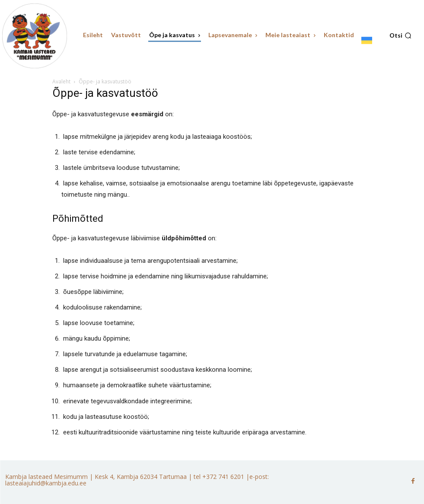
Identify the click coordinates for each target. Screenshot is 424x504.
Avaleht (61, 81)
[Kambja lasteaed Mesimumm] (35, 36)
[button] (400, 35)
